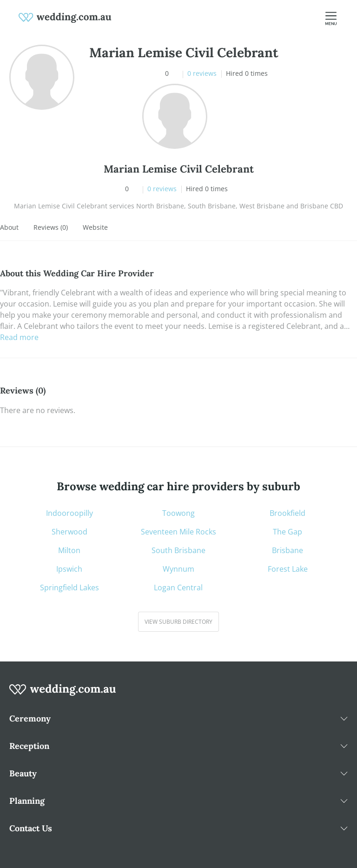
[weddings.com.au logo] (65, 17)
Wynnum (178, 569)
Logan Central (178, 588)
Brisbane (288, 550)
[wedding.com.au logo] (63, 694)
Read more (19, 337)
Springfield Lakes (69, 588)
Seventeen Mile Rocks (178, 532)
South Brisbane (178, 550)
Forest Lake (288, 569)
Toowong (178, 513)
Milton (69, 550)
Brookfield (288, 513)
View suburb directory (178, 622)
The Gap (288, 532)
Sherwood (69, 532)
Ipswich (69, 569)
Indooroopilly (69, 513)
